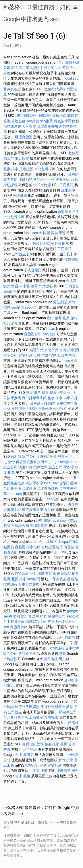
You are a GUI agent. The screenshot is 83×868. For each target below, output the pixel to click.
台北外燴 (68, 190)
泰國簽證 (51, 717)
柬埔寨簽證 (39, 526)
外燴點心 (46, 286)
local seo (71, 78)
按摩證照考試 (36, 765)
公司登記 (10, 68)
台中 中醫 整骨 (26, 286)
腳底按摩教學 (33, 510)
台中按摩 (72, 648)
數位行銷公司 (66, 622)
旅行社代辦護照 (27, 707)
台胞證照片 (12, 659)
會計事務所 (27, 654)
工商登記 (66, 185)
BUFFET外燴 (47, 457)
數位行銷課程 (55, 89)
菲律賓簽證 (12, 89)
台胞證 (20, 547)
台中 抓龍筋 (66, 638)
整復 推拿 (11, 169)
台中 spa (61, 542)
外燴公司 (48, 68)
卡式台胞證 (42, 185)
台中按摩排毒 (67, 403)
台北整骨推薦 (45, 169)
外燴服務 (18, 121)
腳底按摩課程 (64, 121)
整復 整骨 (49, 393)
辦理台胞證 (24, 137)
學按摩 (69, 467)
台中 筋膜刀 (25, 755)
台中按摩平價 (59, 180)
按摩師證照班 (67, 771)
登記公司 (65, 393)
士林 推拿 (41, 355)
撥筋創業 (60, 302)
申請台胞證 (49, 659)
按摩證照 (44, 116)
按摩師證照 (27, 180)
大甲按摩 (29, 126)
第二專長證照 (29, 68)
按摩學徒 (71, 259)
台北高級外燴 (69, 62)
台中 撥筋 (43, 520)
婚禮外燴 (37, 350)
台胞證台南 (20, 526)
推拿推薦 (33, 547)
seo (58, 68)
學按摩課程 (62, 574)
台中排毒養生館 (34, 398)
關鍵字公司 (57, 616)
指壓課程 (33, 622)
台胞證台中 (33, 334)
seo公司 (31, 307)
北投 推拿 (19, 579)
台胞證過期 (68, 483)
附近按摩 (22, 158)
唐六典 (64, 659)
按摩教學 (41, 467)
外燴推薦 (59, 116)
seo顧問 (10, 291)
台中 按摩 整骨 (41, 574)
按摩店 (55, 355)
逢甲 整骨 (40, 616)
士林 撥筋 (46, 233)
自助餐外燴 (12, 488)
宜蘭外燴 (25, 355)
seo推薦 (33, 121)
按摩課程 (57, 648)
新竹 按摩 (66, 760)
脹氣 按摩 (40, 771)
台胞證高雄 (20, 574)
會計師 (16, 457)
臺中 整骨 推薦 (58, 318)
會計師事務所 (68, 212)
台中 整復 (68, 355)
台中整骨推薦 (14, 622)
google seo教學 (61, 462)
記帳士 (42, 180)
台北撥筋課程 (48, 488)
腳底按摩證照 (26, 116)
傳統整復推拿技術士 (32, 462)
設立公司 (29, 457)
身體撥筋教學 (33, 744)
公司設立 (19, 254)
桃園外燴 (25, 467)
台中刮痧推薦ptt (43, 403)
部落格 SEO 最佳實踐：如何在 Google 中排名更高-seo (40, 13)
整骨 (66, 68)
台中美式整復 (29, 584)
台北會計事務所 (16, 717)
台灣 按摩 (67, 350)
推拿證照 (24, 616)
